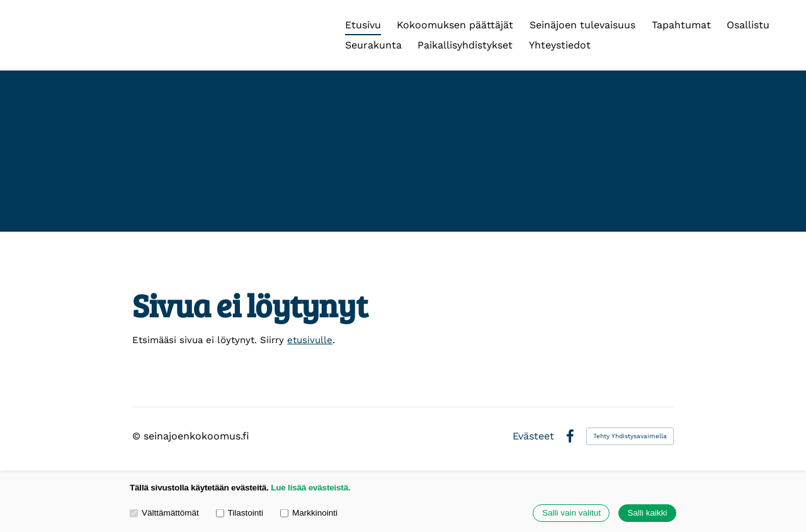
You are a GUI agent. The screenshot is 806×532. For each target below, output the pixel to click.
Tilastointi (240, 513)
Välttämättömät (164, 513)
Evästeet (533, 436)
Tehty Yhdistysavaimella (630, 436)
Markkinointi (309, 513)
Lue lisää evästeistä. (310, 488)
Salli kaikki (647, 513)
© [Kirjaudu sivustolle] (138, 436)
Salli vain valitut (571, 513)
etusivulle (310, 340)
